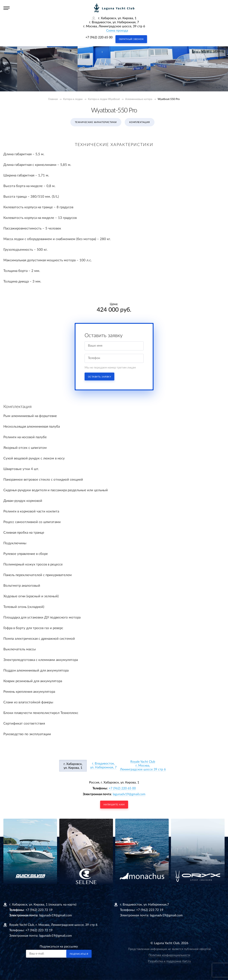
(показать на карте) (62, 905)
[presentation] (108, 85)
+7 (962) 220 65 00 (99, 37)
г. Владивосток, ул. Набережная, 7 (103, 766)
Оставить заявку (100, 377)
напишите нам (114, 805)
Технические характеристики (96, 122)
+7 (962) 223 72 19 (39, 910)
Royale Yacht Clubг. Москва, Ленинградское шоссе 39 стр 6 (143, 766)
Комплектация (140, 122)
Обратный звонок (131, 39)
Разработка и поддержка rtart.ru (169, 961)
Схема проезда (117, 31)
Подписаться (79, 954)
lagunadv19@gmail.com (129, 794)
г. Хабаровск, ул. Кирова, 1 (73, 766)
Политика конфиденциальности (169, 955)
